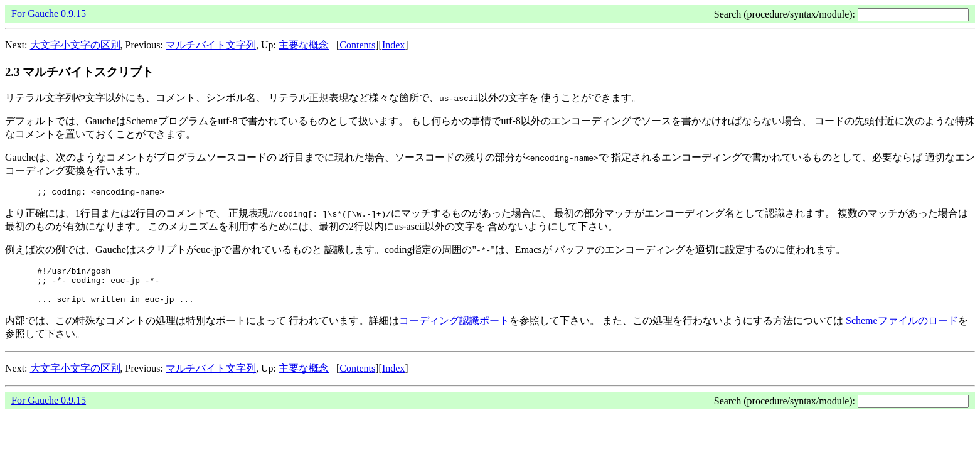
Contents (357, 45)
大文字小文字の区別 (75, 45)
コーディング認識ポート (454, 330)
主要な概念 (304, 45)
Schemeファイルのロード (902, 330)
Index (393, 45)
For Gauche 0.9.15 (49, 13)
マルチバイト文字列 (211, 45)
